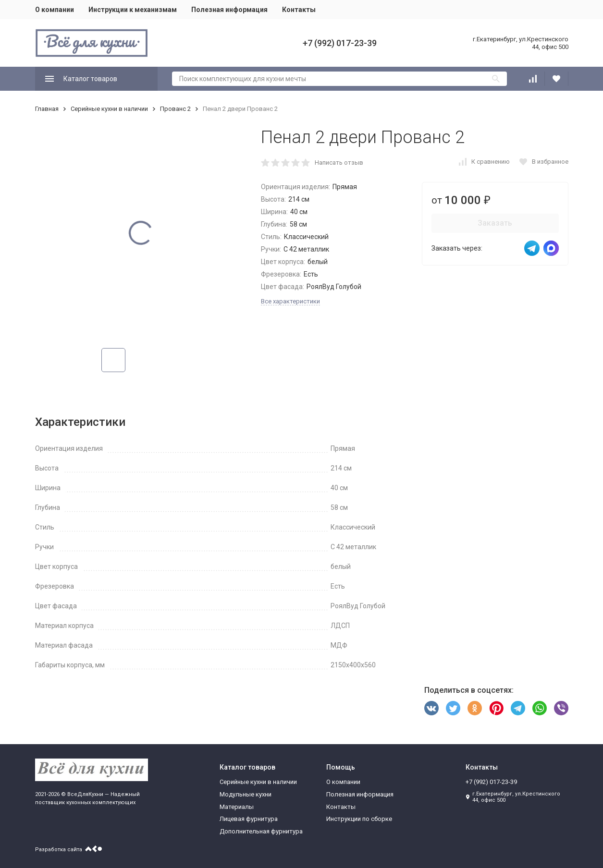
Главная (47, 109)
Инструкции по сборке (359, 819)
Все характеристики (290, 301)
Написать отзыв (339, 163)
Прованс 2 (175, 109)
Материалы (237, 807)
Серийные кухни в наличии (109, 109)
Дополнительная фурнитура (261, 831)
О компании (55, 10)
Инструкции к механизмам (133, 10)
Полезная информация (229, 10)
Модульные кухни (246, 794)
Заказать (495, 223)
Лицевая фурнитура (249, 819)
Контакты (299, 10)
